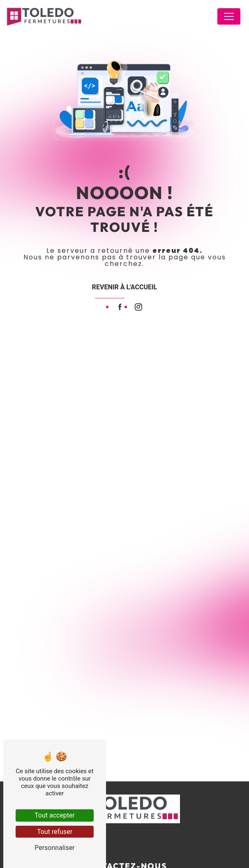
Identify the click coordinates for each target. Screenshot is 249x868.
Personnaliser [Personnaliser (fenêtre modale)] (55, 848)
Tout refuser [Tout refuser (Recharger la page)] (55, 832)
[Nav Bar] (229, 16)
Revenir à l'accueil (125, 287)
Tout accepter (55, 815)
